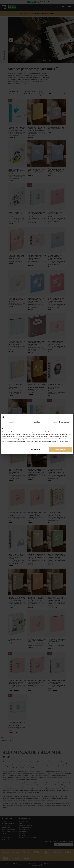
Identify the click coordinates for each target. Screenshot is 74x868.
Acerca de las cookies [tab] (61, 422)
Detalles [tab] (37, 422)
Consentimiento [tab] (13, 422)
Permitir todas (60, 449)
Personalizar (37, 449)
